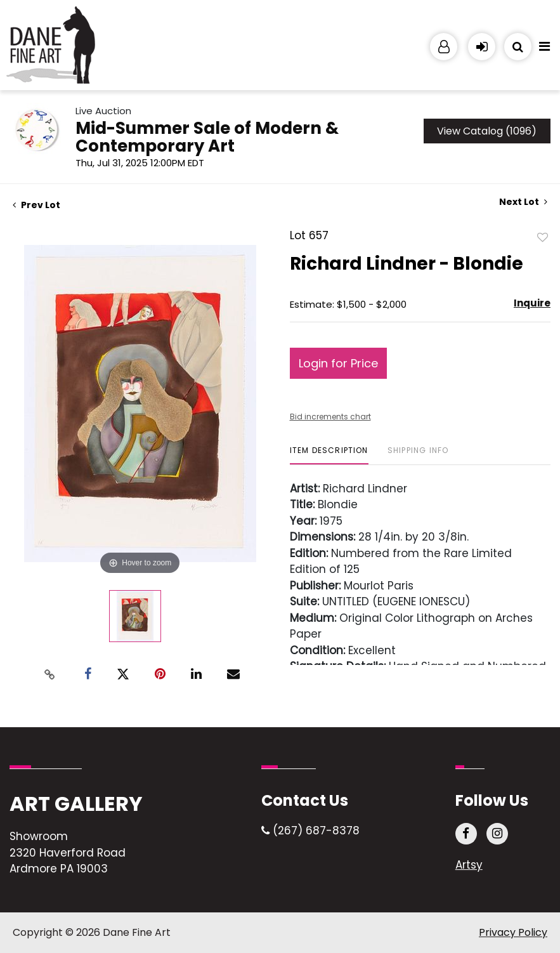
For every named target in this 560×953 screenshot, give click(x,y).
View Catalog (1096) (487, 131)
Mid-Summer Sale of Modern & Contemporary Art (207, 137)
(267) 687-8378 (310, 831)
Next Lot (523, 202)
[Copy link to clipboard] (49, 674)
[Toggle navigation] (544, 49)
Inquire (532, 303)
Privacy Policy (513, 932)
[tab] (329, 455)
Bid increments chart (330, 417)
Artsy (469, 865)
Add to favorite (543, 237)
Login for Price (338, 363)
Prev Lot (36, 205)
